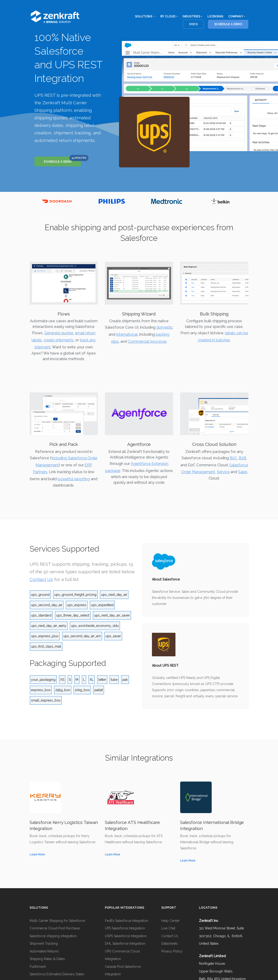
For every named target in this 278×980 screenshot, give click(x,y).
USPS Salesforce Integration (126, 936)
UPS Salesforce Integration (125, 928)
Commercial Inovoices (147, 341)
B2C (233, 458)
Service (223, 472)
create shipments (59, 340)
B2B (242, 458)
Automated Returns (44, 951)
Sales (243, 472)
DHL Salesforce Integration (125, 944)
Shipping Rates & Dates (47, 959)
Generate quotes (59, 333)
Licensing (215, 16)
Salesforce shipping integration (53, 936)
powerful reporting (74, 479)
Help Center (171, 921)
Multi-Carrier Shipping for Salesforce (57, 921)
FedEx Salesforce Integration (127, 921)
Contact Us (41, 579)
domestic (165, 327)
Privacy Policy (172, 951)
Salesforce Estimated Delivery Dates (57, 974)
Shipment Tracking (44, 944)
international (127, 334)
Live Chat (168, 928)
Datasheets (170, 944)
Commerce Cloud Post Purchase (55, 928)
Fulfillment (38, 967)
